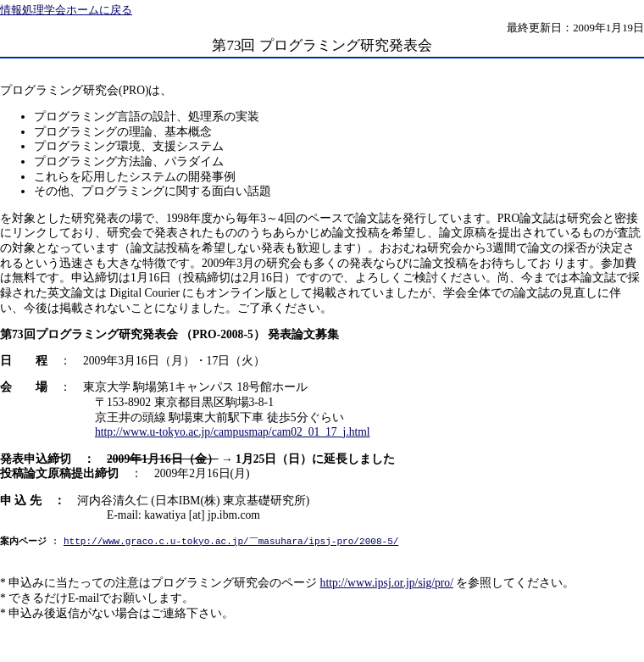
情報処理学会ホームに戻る (66, 10)
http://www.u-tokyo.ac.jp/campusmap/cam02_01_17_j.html (233, 432)
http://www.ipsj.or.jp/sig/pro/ (387, 583)
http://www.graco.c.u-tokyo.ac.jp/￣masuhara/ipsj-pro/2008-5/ (231, 542)
